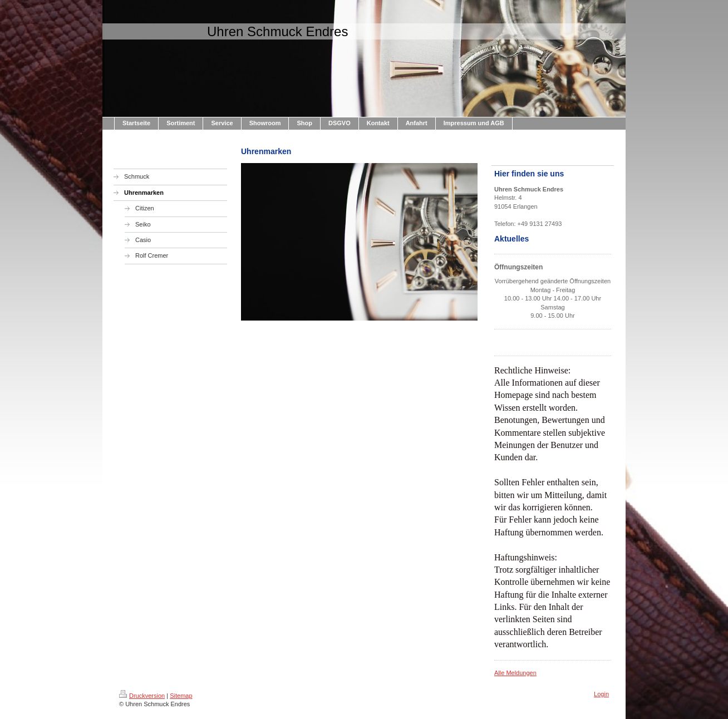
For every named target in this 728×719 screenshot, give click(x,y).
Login (601, 694)
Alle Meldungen (515, 673)
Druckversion (142, 696)
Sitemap (181, 696)
